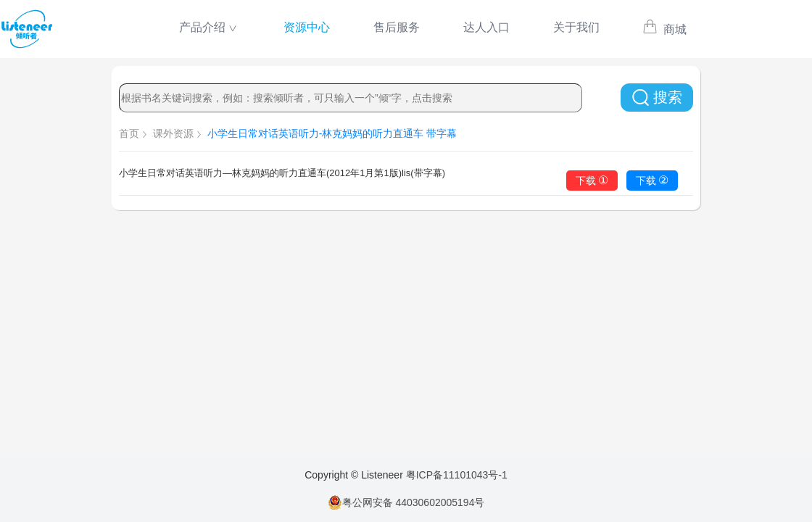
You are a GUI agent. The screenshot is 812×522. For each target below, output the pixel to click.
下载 (592, 180)
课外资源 (173, 133)
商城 (664, 29)
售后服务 (397, 27)
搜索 (657, 98)
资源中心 (307, 27)
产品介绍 (202, 27)
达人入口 (486, 27)
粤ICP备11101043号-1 (457, 475)
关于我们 (576, 27)
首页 (129, 133)
